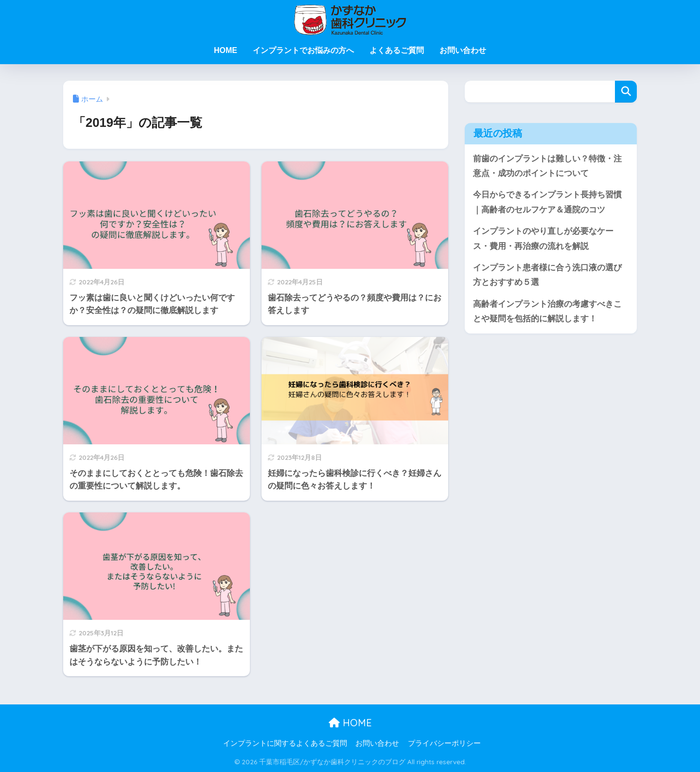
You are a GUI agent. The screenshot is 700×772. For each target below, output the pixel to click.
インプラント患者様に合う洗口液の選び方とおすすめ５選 (547, 276)
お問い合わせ (463, 50)
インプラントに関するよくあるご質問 (285, 743)
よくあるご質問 (397, 50)
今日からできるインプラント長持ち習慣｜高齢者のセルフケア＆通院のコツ (547, 203)
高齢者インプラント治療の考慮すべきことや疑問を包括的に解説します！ (547, 313)
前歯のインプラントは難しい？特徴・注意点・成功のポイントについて (547, 166)
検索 (626, 92)
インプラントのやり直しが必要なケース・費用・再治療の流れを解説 (543, 239)
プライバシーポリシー (444, 743)
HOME (226, 50)
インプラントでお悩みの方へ (303, 50)
